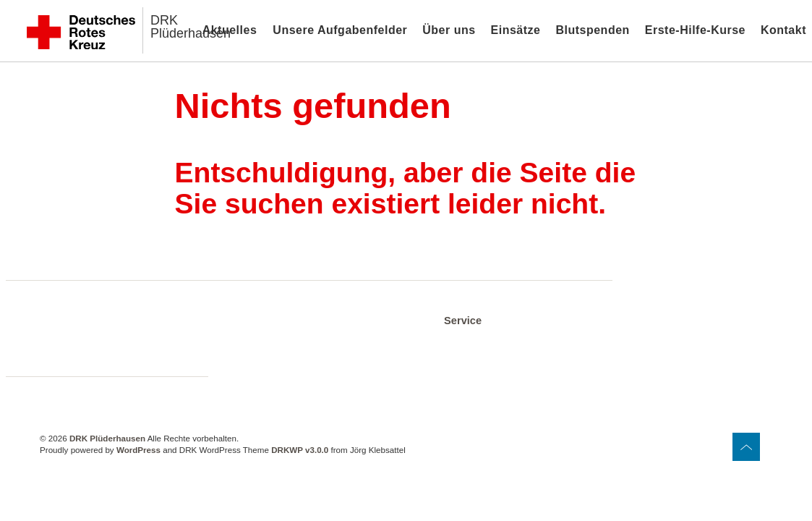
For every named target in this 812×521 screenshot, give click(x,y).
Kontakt (783, 30)
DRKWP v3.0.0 (300, 450)
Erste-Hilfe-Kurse (695, 30)
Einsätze (516, 30)
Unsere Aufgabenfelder (340, 30)
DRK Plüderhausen (191, 27)
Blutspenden (592, 30)
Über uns (449, 30)
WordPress (138, 450)
